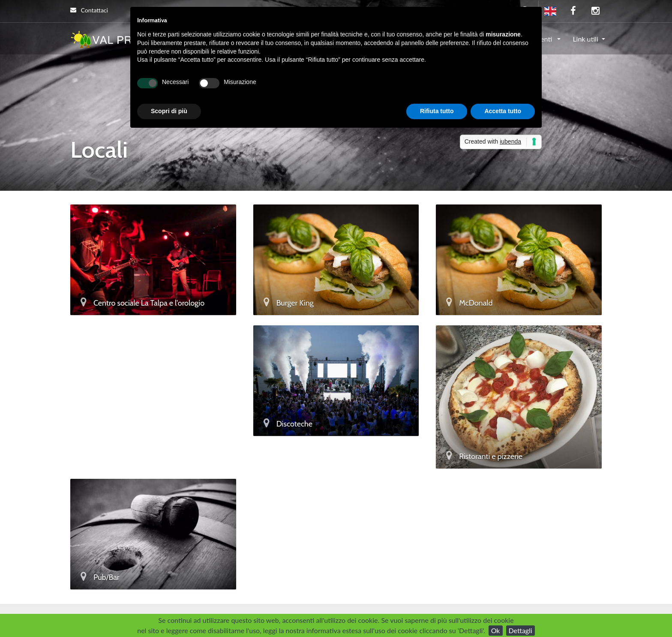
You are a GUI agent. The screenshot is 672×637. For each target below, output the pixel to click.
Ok (496, 630)
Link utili (585, 39)
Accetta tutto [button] (503, 111)
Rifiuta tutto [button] (437, 111)
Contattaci (89, 10)
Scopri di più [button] (169, 111)
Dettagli (520, 630)
